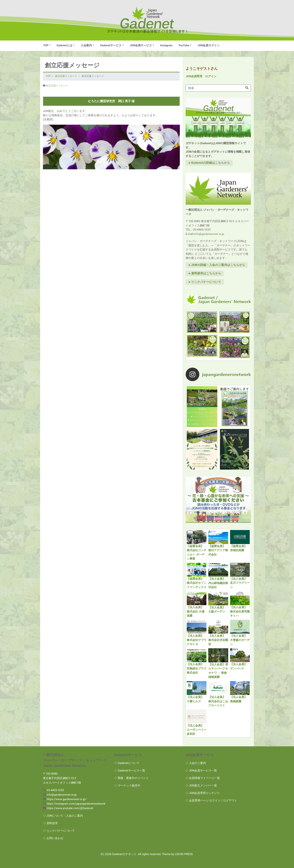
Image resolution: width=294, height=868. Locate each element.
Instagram (166, 45)
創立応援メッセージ (57, 86)
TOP (46, 45)
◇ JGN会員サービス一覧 (201, 771)
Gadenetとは (65, 45)
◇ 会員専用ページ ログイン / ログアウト (211, 801)
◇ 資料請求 (50, 823)
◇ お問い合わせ (53, 838)
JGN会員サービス (141, 45)
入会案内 (86, 45)
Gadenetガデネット (124, 854)
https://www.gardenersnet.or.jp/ (67, 799)
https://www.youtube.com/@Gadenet (70, 808)
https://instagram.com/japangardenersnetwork (76, 804)
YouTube (184, 45)
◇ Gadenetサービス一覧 (130, 771)
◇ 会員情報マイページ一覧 (203, 778)
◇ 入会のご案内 (196, 763)
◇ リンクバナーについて (59, 831)
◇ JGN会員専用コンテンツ (203, 793)
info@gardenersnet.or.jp (209, 234)
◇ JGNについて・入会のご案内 (63, 816)
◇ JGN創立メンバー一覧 (201, 786)
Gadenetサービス (111, 45)
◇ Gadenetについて (127, 763)
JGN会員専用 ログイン (201, 76)
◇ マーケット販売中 (127, 786)
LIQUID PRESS (184, 854)
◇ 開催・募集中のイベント (131, 778)
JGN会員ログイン (208, 45)
